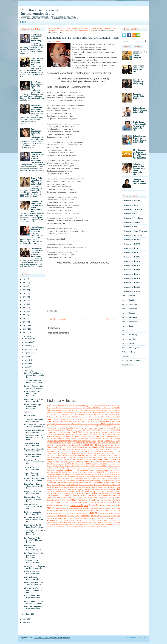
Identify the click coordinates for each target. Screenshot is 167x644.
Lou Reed (72, 480)
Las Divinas (116, 470)
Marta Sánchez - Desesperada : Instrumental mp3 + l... (33, 548)
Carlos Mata (90, 426)
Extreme (118, 445)
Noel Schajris (96, 493)
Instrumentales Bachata (131, 201)
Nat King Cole (51, 491)
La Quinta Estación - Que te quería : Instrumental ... (34, 387)
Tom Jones (67, 521)
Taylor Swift (69, 518)
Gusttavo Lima (91, 453)
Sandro (79, 510)
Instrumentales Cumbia (131, 205)
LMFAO (93, 466)
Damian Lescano (52, 435)
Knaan (62, 466)
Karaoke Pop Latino (130, 309)
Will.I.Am (83, 525)
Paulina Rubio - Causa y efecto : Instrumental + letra (34, 486)
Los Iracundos (102, 476)
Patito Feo (117, 495)
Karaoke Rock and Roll (131, 322)
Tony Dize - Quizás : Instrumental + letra (32, 562)
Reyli (69, 506)
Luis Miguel (61, 482)
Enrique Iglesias (90, 445)
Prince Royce (94, 500)
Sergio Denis (84, 513)
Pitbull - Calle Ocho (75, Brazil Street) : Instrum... (34, 526)
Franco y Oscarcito (110, 447)
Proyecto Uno (104, 500)
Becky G (85, 419)
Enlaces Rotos (30, 416)
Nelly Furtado (97, 491)
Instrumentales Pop (129, 214)
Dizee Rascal (114, 437)
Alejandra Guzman (75, 408)
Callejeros (88, 424)
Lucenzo (92, 480)
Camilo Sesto (116, 424)
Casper (55, 428)
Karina (118, 462)
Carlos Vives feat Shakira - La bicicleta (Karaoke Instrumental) (140, 139)
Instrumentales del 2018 (131, 278)
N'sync (113, 489)
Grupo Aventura (93, 451)
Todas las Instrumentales (79, 30)
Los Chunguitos (70, 476)
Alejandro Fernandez (91, 408)
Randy (72, 502)
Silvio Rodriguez (110, 513)
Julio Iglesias (76, 462)
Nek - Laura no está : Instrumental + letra (32, 597)
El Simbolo (105, 443)
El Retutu (98, 443)
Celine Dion (70, 428)
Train (90, 521)
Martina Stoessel (64, 487)
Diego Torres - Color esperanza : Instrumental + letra (37, 85)
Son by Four (104, 516)
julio (26, 356)
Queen (118, 500)
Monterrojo (107, 489)
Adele (75, 406)
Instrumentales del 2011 (131, 248)
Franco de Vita (99, 447)
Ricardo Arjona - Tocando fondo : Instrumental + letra (34, 499)
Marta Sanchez (52, 487)
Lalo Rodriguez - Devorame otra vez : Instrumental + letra (83, 38)
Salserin (68, 510)
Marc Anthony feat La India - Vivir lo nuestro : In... (34, 584)
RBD (49, 502)
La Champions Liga (114, 466)
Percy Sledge (112, 498)
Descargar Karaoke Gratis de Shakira (140, 96)
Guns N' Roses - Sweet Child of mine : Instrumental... (33, 394)
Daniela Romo (87, 435)
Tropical (105, 521)
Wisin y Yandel (106, 525)
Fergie (73, 447)
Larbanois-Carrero (100, 470)
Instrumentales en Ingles (131, 291)
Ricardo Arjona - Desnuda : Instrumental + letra (34, 450)
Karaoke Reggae (128, 313)
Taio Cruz (50, 518)
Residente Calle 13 (54, 505)
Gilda (114, 449)
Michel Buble (57, 489)
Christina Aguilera (66, 430)
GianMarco (84, 449)
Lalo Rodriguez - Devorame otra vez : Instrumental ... (35, 426)
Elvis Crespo (57, 445)
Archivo (138, 47)
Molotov (96, 489)
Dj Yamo (53, 439)
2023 (25, 290)
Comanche (106, 430)
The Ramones (110, 518)
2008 (25, 623)
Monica (101, 489)
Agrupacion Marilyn (101, 406)
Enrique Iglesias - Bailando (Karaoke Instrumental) (140, 110)
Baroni (79, 419)
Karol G (50, 464)
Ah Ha (109, 406)
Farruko (68, 447)
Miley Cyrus (83, 489)
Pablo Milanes (108, 496)
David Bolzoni (56, 437)
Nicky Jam (59, 493)
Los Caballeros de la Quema (111, 474)
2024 (25, 286)
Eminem (65, 445)
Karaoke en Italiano (129, 343)
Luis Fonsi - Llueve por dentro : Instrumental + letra (34, 520)
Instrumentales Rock (130, 227)
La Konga (73, 468)
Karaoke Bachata (129, 296)
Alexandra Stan (74, 410)
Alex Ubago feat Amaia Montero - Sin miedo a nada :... (34, 438)
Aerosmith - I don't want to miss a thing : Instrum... (34, 382)
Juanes (56, 462)
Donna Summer (84, 439)
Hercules (53, 455)
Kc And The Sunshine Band (77, 464)
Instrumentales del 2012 (131, 253)
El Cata (94, 441)
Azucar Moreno (84, 417)
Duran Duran (114, 439)
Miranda (91, 489)
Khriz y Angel (116, 464)
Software (95, 516)
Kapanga (103, 462)
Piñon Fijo (80, 500)
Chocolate (56, 430)
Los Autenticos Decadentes (83, 474)
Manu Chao (55, 485)
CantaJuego (51, 426)
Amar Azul (74, 413)
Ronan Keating (109, 508)
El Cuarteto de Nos (110, 441)
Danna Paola (97, 435)
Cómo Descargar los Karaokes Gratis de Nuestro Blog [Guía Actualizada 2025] (140, 154)
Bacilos (92, 417)
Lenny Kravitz (88, 472)
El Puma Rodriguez (89, 443)
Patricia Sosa (52, 498)
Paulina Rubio (73, 498)
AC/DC (49, 406)
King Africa (56, 466)
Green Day (84, 451)
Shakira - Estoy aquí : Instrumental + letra (32, 444)
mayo (27, 364)
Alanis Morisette (57, 408)
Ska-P (70, 516)
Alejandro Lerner (105, 408)
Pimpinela (56, 500)
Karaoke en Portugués (130, 348)
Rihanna (56, 508)
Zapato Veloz (91, 527)
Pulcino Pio (112, 500)
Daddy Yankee (78, 432)
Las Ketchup (51, 472)
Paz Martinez (94, 498)
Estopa (112, 445)
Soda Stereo (86, 516)
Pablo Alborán (97, 495)
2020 (25, 300)
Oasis (108, 493)
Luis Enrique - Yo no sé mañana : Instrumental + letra (34, 462)
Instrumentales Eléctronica (132, 209)
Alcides (65, 408)
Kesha (104, 464)
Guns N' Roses (59, 453)
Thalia (85, 518)
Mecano (105, 487)
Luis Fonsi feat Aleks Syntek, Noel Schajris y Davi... (34, 540)
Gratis (68, 28)
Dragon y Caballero (95, 439)
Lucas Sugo (85, 480)
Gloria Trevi (75, 451)
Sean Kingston (96, 510)
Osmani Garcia (77, 496)
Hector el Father (110, 453)
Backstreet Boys (111, 417)
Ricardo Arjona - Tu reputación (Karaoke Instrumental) (37, 38)
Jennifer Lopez (66, 457)
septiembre (29, 349)
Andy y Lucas (73, 415)
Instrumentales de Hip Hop (132, 235)
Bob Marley (71, 422)
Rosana (117, 508)
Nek (90, 491)
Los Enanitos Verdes (82, 476)
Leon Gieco (97, 472)
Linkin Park (105, 472)
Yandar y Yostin (60, 527)
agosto (27, 353)
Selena (53, 513)
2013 (25, 325)
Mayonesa (85, 487)
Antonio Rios (96, 415)
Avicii (58, 417)
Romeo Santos (99, 508)
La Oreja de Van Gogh (110, 468)
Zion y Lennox (101, 527)
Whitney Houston (74, 525)
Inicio (23, 22)
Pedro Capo (103, 498)
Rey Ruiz (64, 506)
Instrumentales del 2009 (131, 240)
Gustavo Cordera (80, 453)
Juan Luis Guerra (110, 459)
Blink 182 (63, 421)
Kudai (67, 466)
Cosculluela (113, 430)
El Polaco (68, 443)
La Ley (79, 468)
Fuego (62, 449)
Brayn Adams (91, 422)
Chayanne (82, 428)
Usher (113, 521)
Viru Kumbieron (115, 523)
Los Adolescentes (68, 474)
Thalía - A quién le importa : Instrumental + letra (34, 431)
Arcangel (113, 415)
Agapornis (90, 406)
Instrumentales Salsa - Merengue (92, 28)
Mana (113, 482)
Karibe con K (111, 462)
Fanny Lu (62, 447)
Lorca (111, 472)
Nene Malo (105, 491)
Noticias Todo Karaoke (131, 352)
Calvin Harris (95, 424)
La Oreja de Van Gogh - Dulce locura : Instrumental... (33, 407)
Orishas (69, 496)
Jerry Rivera (88, 457)
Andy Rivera (64, 415)
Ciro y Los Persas (88, 430)
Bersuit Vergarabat (101, 419)
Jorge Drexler (66, 460)
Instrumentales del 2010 (131, 244)
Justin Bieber (87, 462)
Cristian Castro (53, 432)
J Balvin (81, 455)
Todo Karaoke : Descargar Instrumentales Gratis (40, 12)
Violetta (106, 523)
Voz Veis (50, 525)
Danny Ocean (106, 435)
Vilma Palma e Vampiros (94, 523)
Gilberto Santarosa (106, 449)
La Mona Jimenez (87, 468)
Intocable (67, 455)
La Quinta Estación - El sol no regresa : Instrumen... (34, 479)
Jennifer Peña (78, 457)
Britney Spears (110, 421)
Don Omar (60, 439)
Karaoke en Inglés (129, 339)
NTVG (118, 489)
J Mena (87, 455)
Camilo (109, 424)
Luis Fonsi (52, 482)
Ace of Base (68, 406)
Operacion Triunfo (60, 496)
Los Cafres (51, 476)
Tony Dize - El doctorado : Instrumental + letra (34, 420)
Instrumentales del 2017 (131, 274)
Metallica (111, 487)
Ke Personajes (91, 464)
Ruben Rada (61, 510)
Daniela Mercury (75, 435)
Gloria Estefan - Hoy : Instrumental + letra (32, 573)
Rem (119, 502)
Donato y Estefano (72, 439)
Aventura (52, 417)
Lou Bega (66, 480)
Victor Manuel (63, 523)
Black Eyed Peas (53, 421)
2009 (25, 619)
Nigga (66, 493)
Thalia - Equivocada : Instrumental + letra (36, 132)
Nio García (72, 493)
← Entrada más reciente (57, 319)
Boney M (83, 422)
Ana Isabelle (101, 413)
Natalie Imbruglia (72, 491)
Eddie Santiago (58, 441)
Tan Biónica (59, 518)
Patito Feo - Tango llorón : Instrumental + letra (34, 608)
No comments (58, 41)
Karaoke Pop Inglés (129, 304)
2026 (25, 279)
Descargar (61, 28)
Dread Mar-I (105, 439)
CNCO (53, 424)
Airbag (114, 406)
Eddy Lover (68, 441)
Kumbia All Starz (75, 466)
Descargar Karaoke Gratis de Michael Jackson (140, 182)
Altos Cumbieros (52, 413)
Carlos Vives (100, 426)
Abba (53, 406)
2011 (25, 333)
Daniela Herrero (64, 435)
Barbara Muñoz (72, 419)
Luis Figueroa (116, 480)
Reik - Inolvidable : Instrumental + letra (32, 578)
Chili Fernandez (108, 428)
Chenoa (89, 428)
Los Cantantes (60, 476)
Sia (99, 513)
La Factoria (59, 468)
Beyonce (111, 419)
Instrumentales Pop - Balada (133, 218)
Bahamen (56, 419)
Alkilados (112, 410)
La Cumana (51, 468)
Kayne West (64, 464)
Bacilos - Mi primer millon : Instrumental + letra (34, 400)
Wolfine (49, 527)
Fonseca (90, 447)
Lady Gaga (72, 470)
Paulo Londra (84, 498)
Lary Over (109, 470)
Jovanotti (82, 460)
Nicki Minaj (51, 493)
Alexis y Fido (97, 410)
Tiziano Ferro (59, 521)
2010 (25, 336)
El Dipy (118, 441)
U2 (110, 521)
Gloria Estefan (56, 451)
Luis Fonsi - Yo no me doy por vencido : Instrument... (34, 555)
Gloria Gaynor (67, 451)
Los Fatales (93, 476)
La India (66, 468)
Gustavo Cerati (69, 453)
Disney (107, 436)
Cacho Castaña (61, 424)
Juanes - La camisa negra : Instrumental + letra (34, 455)
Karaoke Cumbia (128, 300)
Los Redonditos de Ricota (97, 478)
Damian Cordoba (115, 432)
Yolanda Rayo (83, 527)
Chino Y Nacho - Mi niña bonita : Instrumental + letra (37, 61)
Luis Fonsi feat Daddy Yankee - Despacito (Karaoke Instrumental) (37, 253)
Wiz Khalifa (116, 525)
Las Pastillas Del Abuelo (64, 472)
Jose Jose (75, 459)
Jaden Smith (93, 455)
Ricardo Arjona (79, 505)
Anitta (90, 415)
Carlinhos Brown (60, 426)
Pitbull (73, 500)
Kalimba (97, 462)
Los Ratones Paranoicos (79, 478)
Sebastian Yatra (107, 510)
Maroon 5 (117, 485)
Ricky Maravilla (110, 506)
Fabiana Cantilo (53, 447)
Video (91, 30)
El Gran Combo (52, 443)
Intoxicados (74, 455)
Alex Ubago (64, 410)
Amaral (81, 413)
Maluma (100, 482)
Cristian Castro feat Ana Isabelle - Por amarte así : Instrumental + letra (140, 126)
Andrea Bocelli (115, 413)
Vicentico (54, 523)
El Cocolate (100, 441)
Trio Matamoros (97, 521)
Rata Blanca (80, 502)
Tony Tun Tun (83, 521)
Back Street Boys (100, 417)
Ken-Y (99, 464)
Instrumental (75, 28)
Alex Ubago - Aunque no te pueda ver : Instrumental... (34, 533)
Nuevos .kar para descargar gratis (37, 228)
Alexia (91, 410)
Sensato (69, 513)
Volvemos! (28, 412)
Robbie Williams (65, 508)
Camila (103, 424)
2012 (25, 329)
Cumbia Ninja (63, 432)
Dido (93, 437)
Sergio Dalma (76, 513)
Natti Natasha (84, 491)
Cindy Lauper (78, 430)
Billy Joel (117, 419)
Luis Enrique (106, 480)
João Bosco (89, 460)
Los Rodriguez (112, 478)
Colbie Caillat (98, 430)
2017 (25, 311)
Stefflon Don (113, 516)
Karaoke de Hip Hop (130, 335)
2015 (25, 318)
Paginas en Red (141, 638)
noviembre (29, 342)
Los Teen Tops (57, 480)
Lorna (115, 472)
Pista (62, 30)
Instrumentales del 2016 (131, 270)
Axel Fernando (73, 417)
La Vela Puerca (55, 470)
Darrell (113, 435)
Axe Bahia (63, 417)
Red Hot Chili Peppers (92, 502)
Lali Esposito (81, 470)
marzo (27, 371)
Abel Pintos (60, 406)
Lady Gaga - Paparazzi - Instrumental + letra (33, 493)
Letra (58, 30)
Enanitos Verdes (75, 445)
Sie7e (102, 513)
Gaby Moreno (69, 449)
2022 (25, 293)
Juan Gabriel (98, 459)
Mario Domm (98, 485)
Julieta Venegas (66, 462)
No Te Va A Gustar (83, 493)
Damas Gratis (104, 432)
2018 (25, 308)
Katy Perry (57, 464)
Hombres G (60, 455)
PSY (90, 495)
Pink (61, 500)
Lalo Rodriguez (90, 470)
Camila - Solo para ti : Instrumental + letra (32, 474)
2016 (25, 315)
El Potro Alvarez (77, 443)
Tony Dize (75, 521)
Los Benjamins (97, 474)
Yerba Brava (74, 527)
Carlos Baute (71, 426)
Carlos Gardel (81, 426)
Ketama (109, 464)
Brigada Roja (100, 422)
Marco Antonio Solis (86, 485)
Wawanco (65, 525)
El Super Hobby (113, 443)
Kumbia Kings (85, 466)
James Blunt (108, 455)
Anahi (108, 413)
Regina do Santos (106, 502)
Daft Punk (89, 432)
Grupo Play (111, 451)
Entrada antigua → (112, 319)
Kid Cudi (50, 466)
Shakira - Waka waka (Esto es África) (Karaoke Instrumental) (37, 181)
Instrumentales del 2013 (131, 257)
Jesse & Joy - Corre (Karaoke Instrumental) (36, 107)
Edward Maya (77, 441)
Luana (78, 480)
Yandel (68, 527)
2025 (25, 283)
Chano (76, 428)
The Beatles (93, 518)
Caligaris (81, 424)
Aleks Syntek (56, 410)
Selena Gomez (61, 513)
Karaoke (108, 28)
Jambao (100, 455)
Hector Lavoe (101, 453)
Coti (119, 430)
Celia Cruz (61, 428)
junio (27, 360)
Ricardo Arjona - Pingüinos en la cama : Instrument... (35, 602)
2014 (25, 322)
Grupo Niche (103, 451)
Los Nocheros (112, 476)
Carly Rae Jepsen (111, 426)
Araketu (107, 415)
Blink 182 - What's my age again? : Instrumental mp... (34, 590)
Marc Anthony (72, 485)
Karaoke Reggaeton (130, 317)
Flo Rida (85, 447)
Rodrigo (84, 508)
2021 (25, 297)
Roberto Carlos (76, 508)
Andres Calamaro (54, 414)
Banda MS (63, 419)
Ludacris (98, 480)
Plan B (87, 500)
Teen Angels (78, 518)
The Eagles (102, 518)
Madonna (69, 483)
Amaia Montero (64, 413)
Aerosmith (81, 406)
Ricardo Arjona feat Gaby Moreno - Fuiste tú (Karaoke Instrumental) (38, 156)
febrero (28, 614)
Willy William (91, 525)
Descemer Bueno (86, 437)
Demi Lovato (76, 436)
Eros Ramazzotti (103, 445)
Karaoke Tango (128, 330)
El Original (61, 443)
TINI (119, 516)
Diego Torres (100, 436)
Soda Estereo (76, 516)
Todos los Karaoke (129, 365)
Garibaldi (77, 449)
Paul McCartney (62, 498)
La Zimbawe (64, 470)
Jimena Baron (108, 457)
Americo (87, 413)
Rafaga (54, 502)
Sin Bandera (62, 516)
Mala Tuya (92, 483)
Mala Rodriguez (84, 483)
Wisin (98, 525)
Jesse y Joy (98, 457)
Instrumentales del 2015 (131, 266)
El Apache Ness (86, 441)
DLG (70, 432)
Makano (75, 482)
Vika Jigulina (72, 523)
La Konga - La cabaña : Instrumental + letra (33, 513)
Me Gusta (99, 487)
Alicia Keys (105, 410)
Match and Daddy (76, 487)
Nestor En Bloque (115, 491)
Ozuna (85, 495)
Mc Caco (92, 487)
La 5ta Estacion (101, 466)
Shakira (93, 513)
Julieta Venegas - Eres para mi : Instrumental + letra (35, 567)
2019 (25, 304)
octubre (28, 346)
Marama (62, 485)
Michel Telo (66, 489)
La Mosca (97, 468)
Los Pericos (58, 478)
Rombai (90, 508)
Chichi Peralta (98, 428)
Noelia (104, 493)
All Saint (118, 410)
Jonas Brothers (57, 460)
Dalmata (95, 432)
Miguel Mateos (74, 489)
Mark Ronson (108, 485)
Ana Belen (93, 413)
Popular (127, 47)
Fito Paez (79, 447)
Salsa (67, 30)
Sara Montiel (86, 510)
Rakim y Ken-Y (63, 502)
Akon (119, 406)
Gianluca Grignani (94, 449)
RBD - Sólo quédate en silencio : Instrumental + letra (34, 375)
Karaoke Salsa (128, 326)
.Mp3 (55, 28)
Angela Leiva (83, 415)
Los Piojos (66, 478)
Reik (115, 502)
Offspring (114, 493)
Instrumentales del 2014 (131, 261)
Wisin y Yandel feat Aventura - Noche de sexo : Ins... (33, 506)
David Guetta (66, 436)
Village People (81, 523)
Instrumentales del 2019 (131, 283)
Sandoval (74, 510)
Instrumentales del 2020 (131, 287)
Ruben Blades (51, 510)
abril (26, 367)
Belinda (91, 419)
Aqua (102, 415)
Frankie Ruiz (56, 449)
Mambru (107, 482)
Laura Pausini (78, 472)
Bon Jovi (77, 422)
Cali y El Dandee (73, 424)
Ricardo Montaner (97, 505)
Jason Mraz (55, 457)
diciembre (29, 339)
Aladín (49, 408)
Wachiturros (58, 525)
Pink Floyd (66, 500)
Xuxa (53, 527)
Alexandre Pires (83, 410)
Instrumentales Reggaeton (132, 222)
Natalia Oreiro (61, 491)
